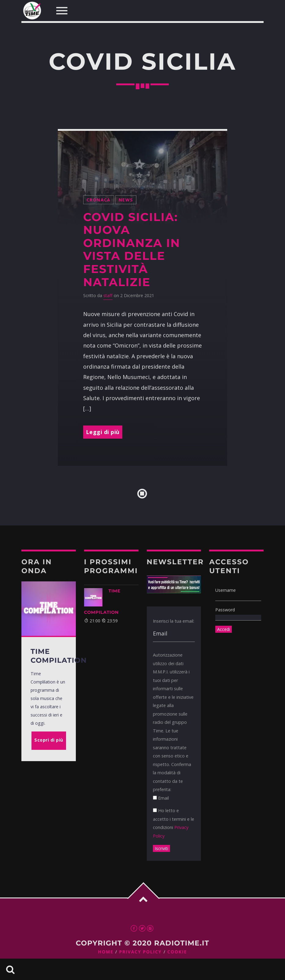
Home (106, 952)
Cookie (177, 952)
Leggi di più (103, 432)
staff (108, 295)
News (126, 200)
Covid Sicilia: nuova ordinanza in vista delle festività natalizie (132, 250)
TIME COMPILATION (102, 602)
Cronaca (99, 200)
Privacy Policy (141, 952)
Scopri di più (49, 740)
